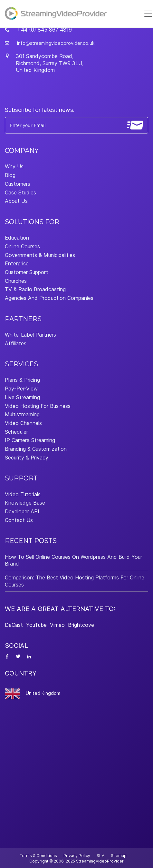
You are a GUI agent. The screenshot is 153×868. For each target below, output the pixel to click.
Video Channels (23, 423)
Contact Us (19, 520)
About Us (16, 201)
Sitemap (119, 856)
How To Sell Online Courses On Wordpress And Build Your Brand (73, 560)
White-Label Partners (30, 335)
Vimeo (57, 625)
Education (17, 238)
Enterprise (17, 263)
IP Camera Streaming (30, 440)
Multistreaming (22, 414)
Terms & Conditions (38, 856)
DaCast (14, 625)
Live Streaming (22, 397)
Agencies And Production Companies (49, 298)
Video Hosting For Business (38, 406)
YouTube (36, 625)
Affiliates (16, 343)
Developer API (22, 511)
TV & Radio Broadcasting (35, 289)
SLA (100, 856)
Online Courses (22, 246)
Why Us (14, 166)
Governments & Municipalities (40, 255)
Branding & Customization (36, 449)
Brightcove (81, 625)
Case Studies (20, 192)
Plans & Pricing (22, 380)
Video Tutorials (23, 494)
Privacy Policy (77, 856)
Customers (18, 184)
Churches (16, 281)
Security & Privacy (27, 458)
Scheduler (16, 432)
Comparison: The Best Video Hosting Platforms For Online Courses (75, 581)
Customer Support (27, 272)
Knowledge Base (25, 503)
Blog (10, 175)
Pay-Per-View (21, 389)
